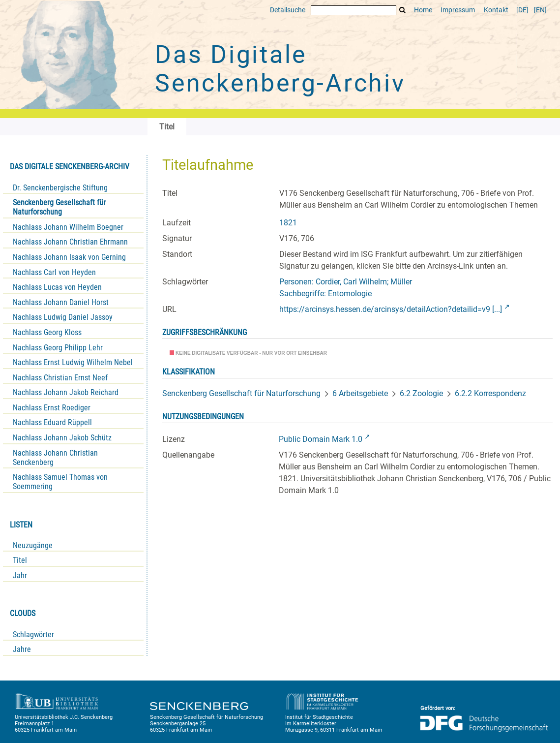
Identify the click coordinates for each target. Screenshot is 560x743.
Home (423, 10)
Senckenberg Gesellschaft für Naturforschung (59, 207)
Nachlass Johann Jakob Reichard (66, 392)
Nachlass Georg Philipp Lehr (58, 348)
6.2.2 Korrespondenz (490, 393)
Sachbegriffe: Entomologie (325, 294)
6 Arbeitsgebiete (360, 393)
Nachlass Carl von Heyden (54, 272)
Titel (20, 560)
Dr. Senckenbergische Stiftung (60, 188)
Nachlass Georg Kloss (47, 332)
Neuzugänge (33, 545)
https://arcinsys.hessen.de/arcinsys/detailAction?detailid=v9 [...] (391, 309)
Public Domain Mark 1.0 (321, 439)
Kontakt (496, 10)
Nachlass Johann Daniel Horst (61, 302)
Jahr (20, 575)
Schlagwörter (33, 635)
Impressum (458, 10)
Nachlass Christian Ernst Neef (60, 378)
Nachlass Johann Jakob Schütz (62, 438)
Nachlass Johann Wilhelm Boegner (68, 227)
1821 (288, 223)
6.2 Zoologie (421, 393)
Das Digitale (280, 69)
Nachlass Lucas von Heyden (57, 287)
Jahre (22, 649)
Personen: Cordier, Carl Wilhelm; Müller (346, 282)
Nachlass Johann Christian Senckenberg (55, 458)
